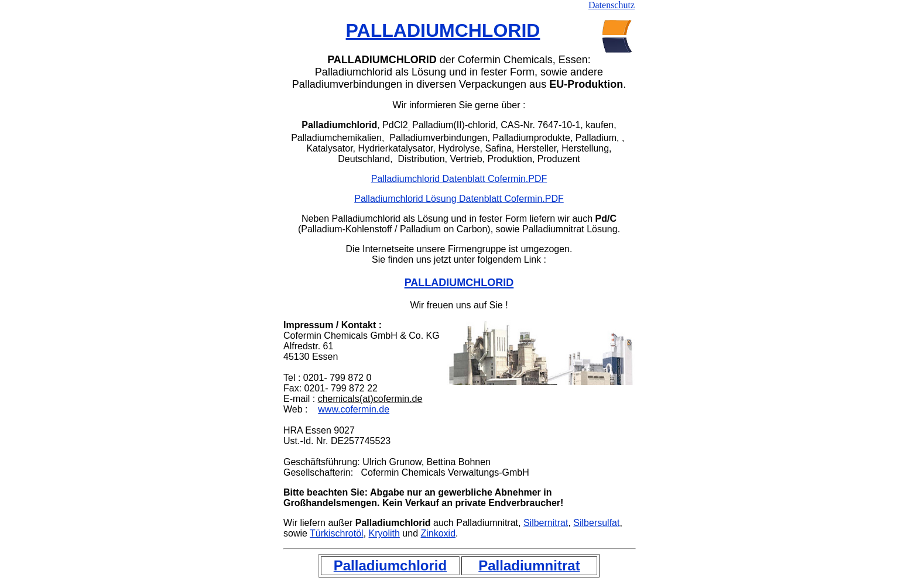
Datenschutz (612, 5)
